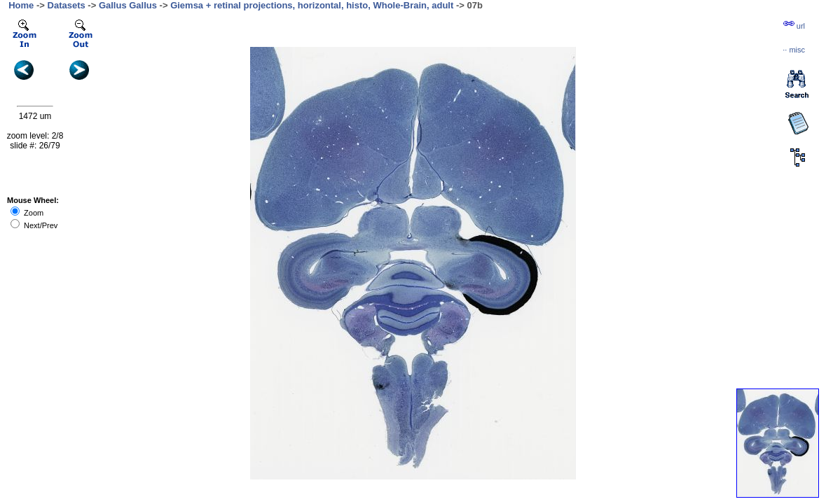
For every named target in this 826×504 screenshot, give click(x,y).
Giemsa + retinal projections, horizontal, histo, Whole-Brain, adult (312, 5)
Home (21, 5)
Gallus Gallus (128, 5)
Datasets (67, 5)
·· (794, 50)
